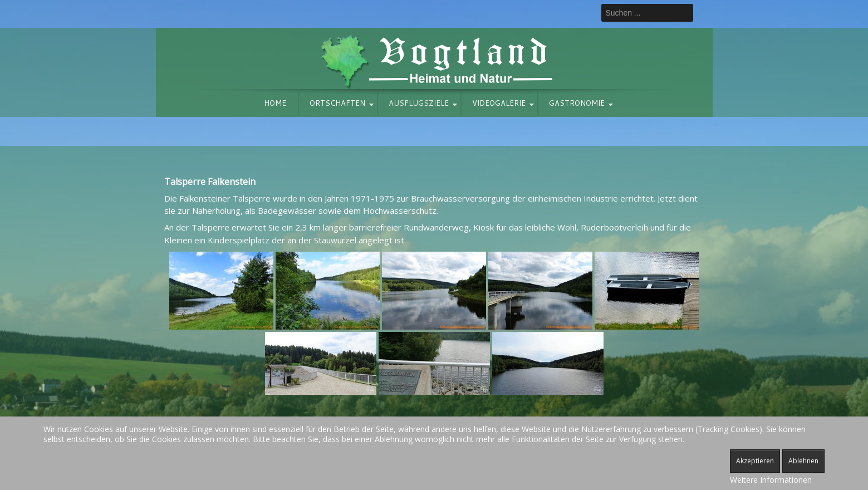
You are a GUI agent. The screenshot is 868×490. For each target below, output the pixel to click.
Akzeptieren (755, 461)
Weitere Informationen (771, 480)
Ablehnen (803, 461)
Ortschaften (337, 103)
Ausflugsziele (419, 103)
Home (275, 103)
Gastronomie (577, 103)
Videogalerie (499, 103)
